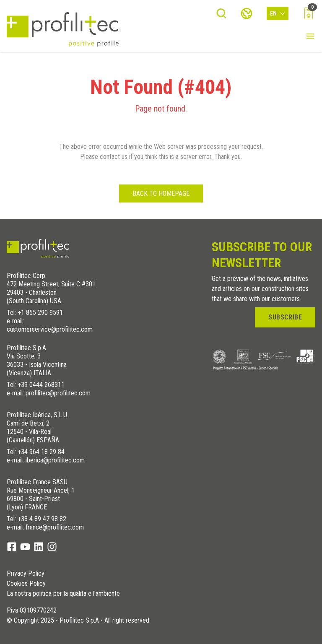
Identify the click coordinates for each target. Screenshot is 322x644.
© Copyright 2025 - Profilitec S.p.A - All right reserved (78, 621)
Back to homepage (161, 193)
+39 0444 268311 (41, 385)
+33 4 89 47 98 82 (42, 519)
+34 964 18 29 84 (41, 452)
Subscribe (285, 317)
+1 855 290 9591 (40, 313)
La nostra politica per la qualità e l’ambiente (63, 594)
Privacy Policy (26, 574)
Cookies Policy (26, 584)
